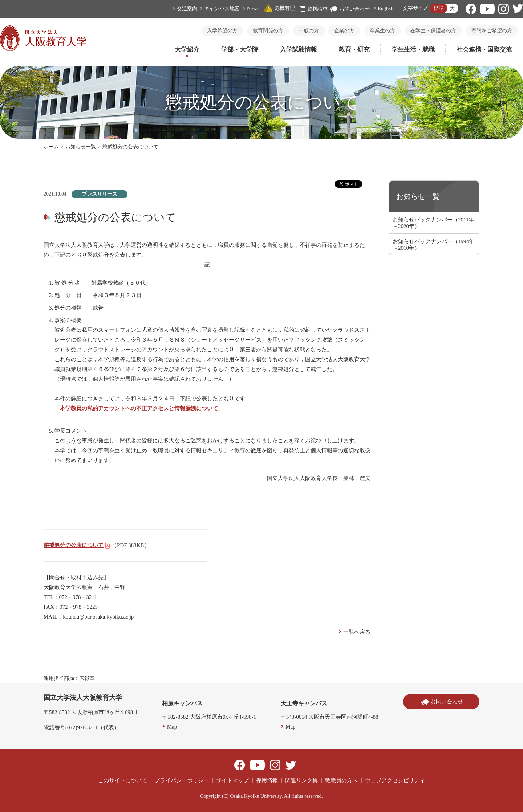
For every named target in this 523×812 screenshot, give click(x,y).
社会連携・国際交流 (484, 50)
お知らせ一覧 (81, 147)
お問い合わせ (350, 9)
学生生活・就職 (413, 50)
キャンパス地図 (222, 9)
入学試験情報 (299, 50)
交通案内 (187, 9)
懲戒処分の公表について (77, 545)
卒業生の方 (382, 31)
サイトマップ (232, 780)
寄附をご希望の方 (492, 31)
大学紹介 (187, 50)
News (253, 9)
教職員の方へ (341, 780)
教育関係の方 (268, 31)
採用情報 (267, 780)
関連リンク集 (301, 780)
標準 (439, 8)
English (386, 9)
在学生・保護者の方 (433, 31)
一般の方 (309, 31)
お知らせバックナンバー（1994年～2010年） (433, 245)
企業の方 (344, 31)
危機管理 (279, 8)
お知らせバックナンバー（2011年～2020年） (433, 223)
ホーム (51, 147)
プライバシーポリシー (182, 780)
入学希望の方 (222, 31)
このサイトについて (123, 780)
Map (172, 727)
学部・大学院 (240, 50)
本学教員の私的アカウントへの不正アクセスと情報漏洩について (139, 408)
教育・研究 (354, 50)
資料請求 (314, 9)
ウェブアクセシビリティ (395, 780)
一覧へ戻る (357, 632)
